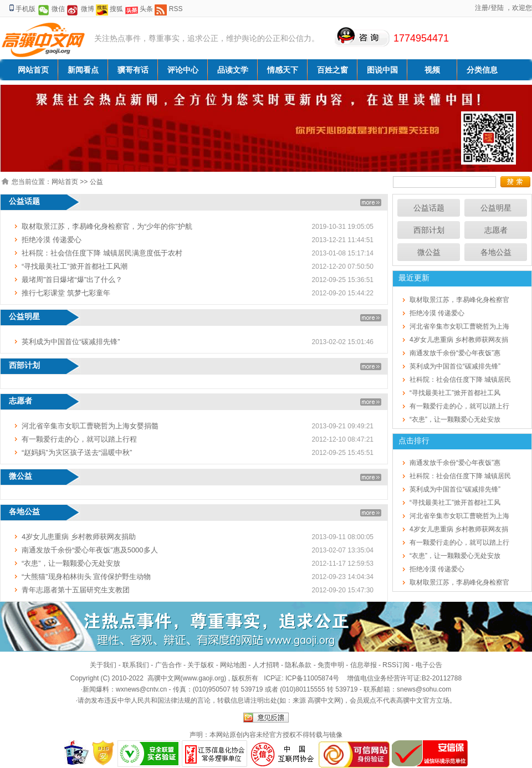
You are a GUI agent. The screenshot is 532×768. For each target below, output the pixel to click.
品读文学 (233, 70)
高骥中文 (410, 700)
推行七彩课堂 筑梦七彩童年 (66, 293)
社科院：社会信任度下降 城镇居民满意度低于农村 (102, 253)
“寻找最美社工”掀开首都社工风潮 (75, 266)
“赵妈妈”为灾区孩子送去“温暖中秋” (77, 452)
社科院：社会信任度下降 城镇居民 (460, 380)
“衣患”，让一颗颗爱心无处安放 (71, 563)
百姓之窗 (332, 70)
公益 (96, 182)
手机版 (25, 9)
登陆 (497, 8)
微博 (88, 9)
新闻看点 (83, 70)
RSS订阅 (396, 665)
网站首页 (33, 70)
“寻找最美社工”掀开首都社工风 (455, 393)
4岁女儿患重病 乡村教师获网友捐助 (79, 537)
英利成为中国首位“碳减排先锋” (71, 342)
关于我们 (103, 665)
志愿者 (496, 230)
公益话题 (429, 208)
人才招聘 (266, 665)
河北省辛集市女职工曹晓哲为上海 (459, 326)
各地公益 (496, 252)
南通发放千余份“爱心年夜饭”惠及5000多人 (90, 550)
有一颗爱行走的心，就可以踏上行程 (79, 439)
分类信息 (482, 70)
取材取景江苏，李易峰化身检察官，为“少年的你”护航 (107, 226)
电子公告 (429, 665)
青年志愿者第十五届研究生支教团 (76, 590)
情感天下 (283, 70)
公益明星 (496, 208)
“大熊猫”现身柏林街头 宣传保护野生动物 (86, 577)
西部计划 (429, 230)
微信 (58, 9)
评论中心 (183, 70)
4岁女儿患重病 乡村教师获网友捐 (459, 340)
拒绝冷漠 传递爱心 (52, 240)
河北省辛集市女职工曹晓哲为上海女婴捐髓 (90, 426)
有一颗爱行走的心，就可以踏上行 (459, 406)
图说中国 (382, 70)
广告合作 (168, 665)
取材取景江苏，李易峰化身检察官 (459, 300)
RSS (176, 9)
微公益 (429, 252)
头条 (146, 9)
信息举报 (364, 665)
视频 (432, 70)
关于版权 (201, 665)
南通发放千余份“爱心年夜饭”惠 (455, 353)
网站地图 (233, 665)
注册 (482, 8)
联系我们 (136, 665)
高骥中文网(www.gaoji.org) (188, 678)
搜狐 (116, 9)
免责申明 (331, 665)
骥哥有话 (133, 70)
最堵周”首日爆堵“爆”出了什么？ (72, 280)
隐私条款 (298, 665)
